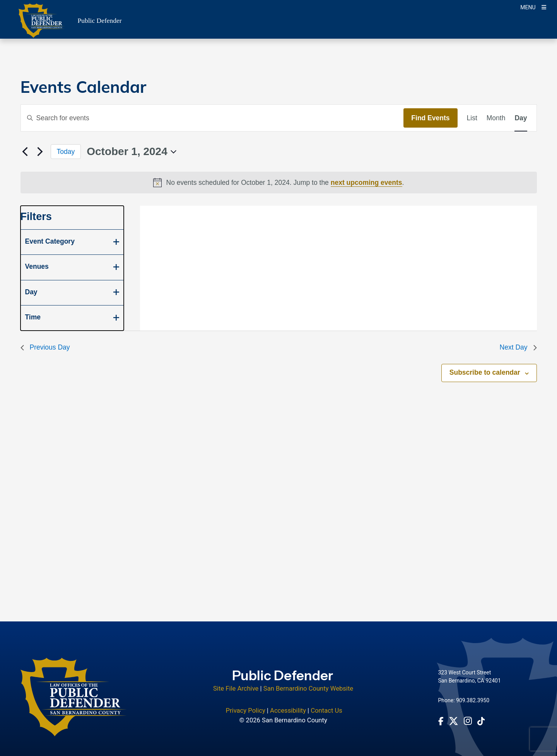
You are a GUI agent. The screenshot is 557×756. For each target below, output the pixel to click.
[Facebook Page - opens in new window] (441, 721)
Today (66, 152)
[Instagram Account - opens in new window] (468, 721)
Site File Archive (236, 689)
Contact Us (326, 711)
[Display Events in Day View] (521, 118)
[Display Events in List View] (472, 118)
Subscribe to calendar (485, 372)
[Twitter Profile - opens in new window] (454, 721)
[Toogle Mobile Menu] (533, 7)
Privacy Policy (245, 711)
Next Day (518, 347)
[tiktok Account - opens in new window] (481, 721)
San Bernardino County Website (308, 689)
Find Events (430, 118)
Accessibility (288, 711)
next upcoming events (366, 183)
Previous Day (45, 347)
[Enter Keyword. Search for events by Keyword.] (212, 118)
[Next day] (40, 152)
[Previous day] (25, 152)
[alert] (279, 183)
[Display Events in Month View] (496, 118)
